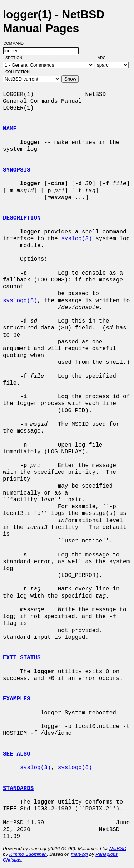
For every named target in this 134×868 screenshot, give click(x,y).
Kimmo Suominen (28, 854)
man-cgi (79, 854)
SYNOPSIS (17, 170)
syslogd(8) (20, 301)
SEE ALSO (17, 754)
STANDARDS (18, 789)
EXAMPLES (17, 699)
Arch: (107, 58)
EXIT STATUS (22, 658)
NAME (10, 129)
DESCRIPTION (22, 218)
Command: (16, 43)
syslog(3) (76, 239)
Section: (16, 58)
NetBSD (118, 848)
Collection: (18, 72)
